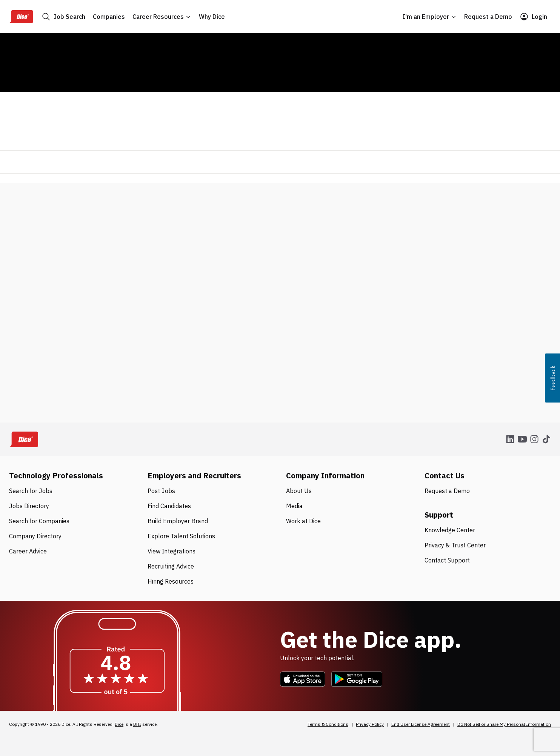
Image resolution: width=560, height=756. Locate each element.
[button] (552, 378)
